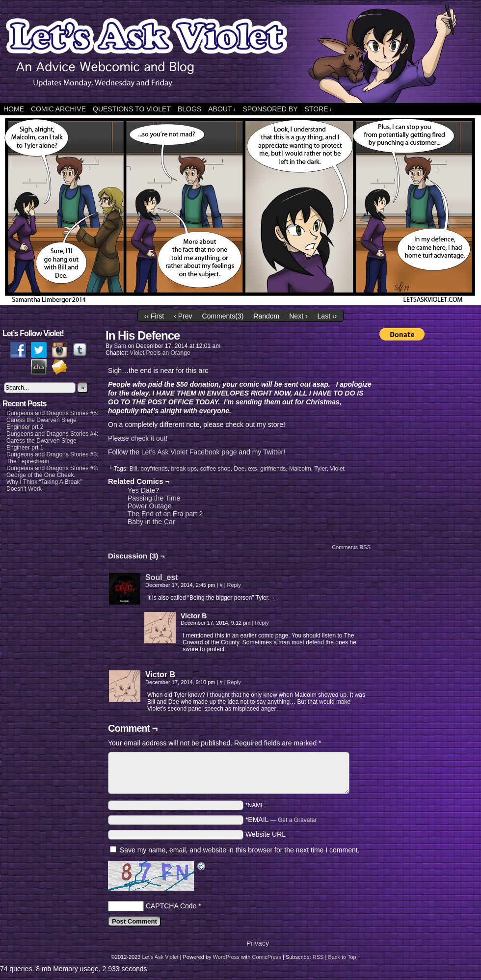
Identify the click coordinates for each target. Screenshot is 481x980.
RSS (318, 957)
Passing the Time (154, 498)
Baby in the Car (151, 522)
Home (14, 109)
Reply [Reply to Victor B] (262, 623)
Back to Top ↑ (344, 957)
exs (253, 469)
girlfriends (273, 469)
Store (318, 109)
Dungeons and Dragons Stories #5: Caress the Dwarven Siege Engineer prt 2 (52, 420)
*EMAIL (281, 820)
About (222, 109)
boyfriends (154, 469)
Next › (298, 316)
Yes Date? (143, 490)
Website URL (266, 834)
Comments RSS (351, 547)
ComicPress (267, 957)
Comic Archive (58, 109)
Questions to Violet (132, 109)
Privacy (258, 943)
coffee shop (215, 469)
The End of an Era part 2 (165, 514)
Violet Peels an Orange (160, 353)
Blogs (189, 109)
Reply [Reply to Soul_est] (234, 585)
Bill (134, 469)
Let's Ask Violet (160, 957)
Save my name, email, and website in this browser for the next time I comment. (240, 850)
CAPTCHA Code (171, 906)
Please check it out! (138, 438)
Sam (120, 346)
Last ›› (327, 316)
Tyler (320, 469)
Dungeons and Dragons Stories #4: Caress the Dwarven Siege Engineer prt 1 (52, 441)
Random (266, 316)
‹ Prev (183, 316)
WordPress (226, 957)
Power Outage (150, 506)
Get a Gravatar (297, 820)
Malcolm (300, 469)
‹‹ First (154, 316)
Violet (337, 469)
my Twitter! (269, 452)
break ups (184, 469)
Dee (239, 469)
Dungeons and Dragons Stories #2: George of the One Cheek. (52, 472)
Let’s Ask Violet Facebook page (189, 452)
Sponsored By (270, 109)
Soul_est (162, 577)
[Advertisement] (419, 494)
